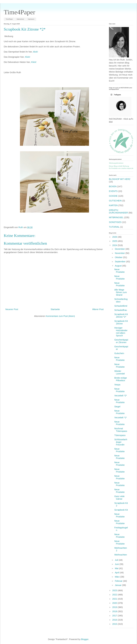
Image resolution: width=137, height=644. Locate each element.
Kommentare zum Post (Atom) (60, 316)
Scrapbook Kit (121, 510)
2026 (115, 237)
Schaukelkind (121, 306)
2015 (115, 624)
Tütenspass (120, 435)
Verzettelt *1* (121, 418)
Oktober (119, 257)
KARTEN (113, 205)
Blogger (85, 639)
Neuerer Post (12, 309)
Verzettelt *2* (121, 396)
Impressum (31, 19)
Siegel (117, 407)
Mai (117, 568)
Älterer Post (98, 309)
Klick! (28, 57)
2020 (115, 603)
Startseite (55, 309)
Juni (117, 564)
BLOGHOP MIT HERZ (120, 179)
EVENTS (113, 191)
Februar (119, 581)
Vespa (117, 385)
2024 (115, 245)
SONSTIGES (115, 222)
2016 (115, 620)
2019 (115, 607)
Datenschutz (20, 19)
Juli (117, 560)
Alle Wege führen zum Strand (121, 292)
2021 (115, 599)
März (118, 577)
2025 (115, 241)
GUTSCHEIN (115, 201)
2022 (115, 595)
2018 (115, 611)
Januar (118, 585)
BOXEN (113, 186)
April (117, 573)
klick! (35, 52)
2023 (115, 590)
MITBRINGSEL (116, 217)
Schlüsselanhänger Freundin (121, 442)
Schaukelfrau (121, 310)
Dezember (120, 249)
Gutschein (119, 353)
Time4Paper (19, 12)
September (120, 262)
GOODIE (113, 196)
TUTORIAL (114, 227)
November (120, 253)
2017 (115, 616)
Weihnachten (121, 555)
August (119, 266)
